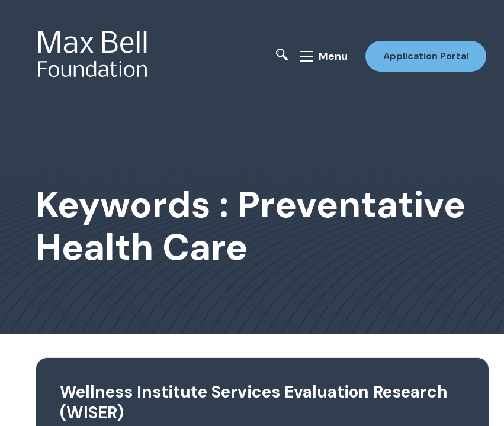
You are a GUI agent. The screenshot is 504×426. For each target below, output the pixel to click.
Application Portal (426, 56)
